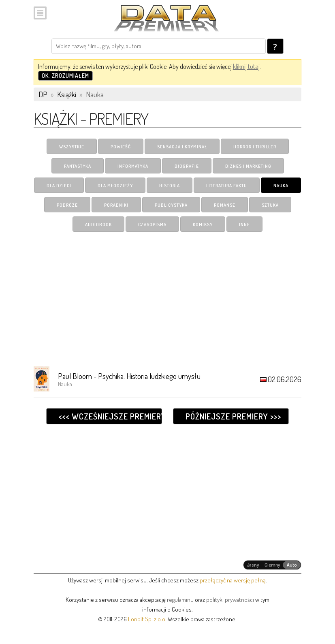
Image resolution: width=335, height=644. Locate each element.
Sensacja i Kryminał (182, 147)
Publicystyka (171, 205)
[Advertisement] (168, 299)
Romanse (225, 205)
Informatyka (133, 166)
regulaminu (180, 600)
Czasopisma (152, 225)
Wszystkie (72, 147)
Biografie (187, 166)
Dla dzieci (59, 186)
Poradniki (116, 205)
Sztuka (270, 205)
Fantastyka (78, 166)
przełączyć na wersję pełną (233, 580)
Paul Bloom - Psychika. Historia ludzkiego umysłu (129, 376)
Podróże (67, 205)
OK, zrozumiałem (65, 76)
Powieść (121, 147)
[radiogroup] (272, 565)
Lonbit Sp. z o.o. (147, 619)
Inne (244, 225)
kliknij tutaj (246, 66)
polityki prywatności (230, 600)
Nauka (281, 186)
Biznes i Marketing (248, 166)
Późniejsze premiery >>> (233, 416)
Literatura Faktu (227, 186)
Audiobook (98, 225)
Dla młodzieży (115, 186)
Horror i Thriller (255, 147)
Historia (170, 186)
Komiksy (203, 225)
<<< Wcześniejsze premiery (110, 416)
